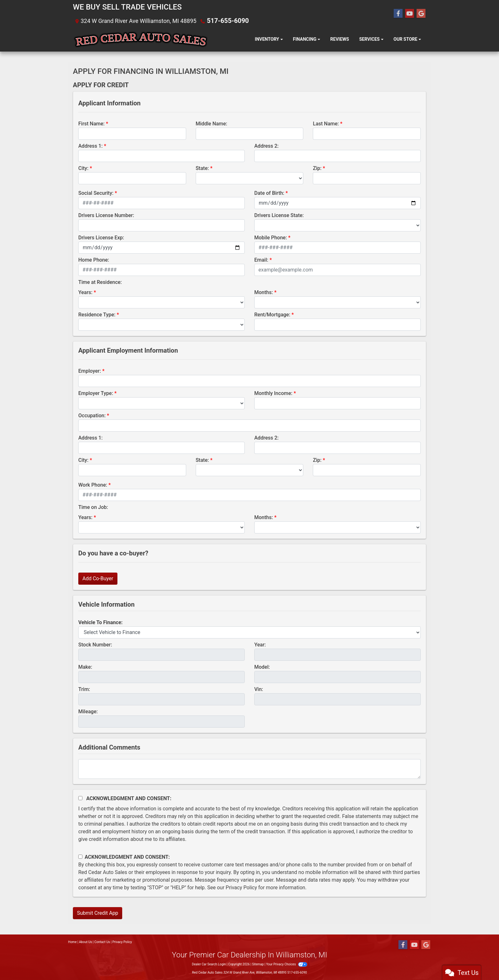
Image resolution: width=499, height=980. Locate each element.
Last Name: (326, 123)
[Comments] (250, 769)
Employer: (90, 371)
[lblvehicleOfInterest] (250, 632)
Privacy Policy (241, 887)
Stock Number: (95, 644)
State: (202, 168)
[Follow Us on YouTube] (410, 13)
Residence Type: (97, 314)
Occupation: (92, 415)
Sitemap (258, 964)
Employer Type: (96, 393)
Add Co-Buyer (98, 578)
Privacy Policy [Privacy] (122, 942)
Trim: (84, 689)
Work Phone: (93, 485)
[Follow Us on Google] (421, 13)
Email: (261, 260)
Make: (85, 667)
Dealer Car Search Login (209, 964)
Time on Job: (93, 507)
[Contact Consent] (80, 856)
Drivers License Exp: (101, 237)
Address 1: (90, 146)
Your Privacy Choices (287, 964)
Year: (260, 644)
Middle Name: (211, 123)
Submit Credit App (98, 913)
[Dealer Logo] (141, 39)
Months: (264, 292)
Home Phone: (94, 260)
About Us (85, 942)
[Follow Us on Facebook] (398, 13)
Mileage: (88, 711)
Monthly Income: (273, 393)
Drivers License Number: (106, 215)
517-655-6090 (225, 21)
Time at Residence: (100, 282)
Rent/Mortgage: (272, 314)
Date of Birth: (269, 193)
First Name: (91, 123)
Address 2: (266, 146)
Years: (85, 292)
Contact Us (102, 942)
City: (83, 168)
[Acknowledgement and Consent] (80, 798)
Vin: (259, 689)
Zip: (317, 168)
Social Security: (96, 193)
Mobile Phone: (271, 237)
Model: (262, 667)
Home (72, 942)
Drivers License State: (279, 215)
